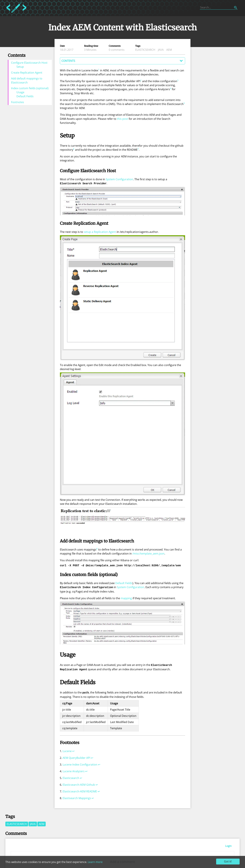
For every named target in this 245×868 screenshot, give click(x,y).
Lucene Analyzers (74, 770)
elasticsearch (145, 50)
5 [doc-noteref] (184, 103)
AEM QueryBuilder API (76, 756)
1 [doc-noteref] (99, 70)
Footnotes (18, 102)
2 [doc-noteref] (141, 80)
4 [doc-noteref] (171, 88)
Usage (20, 92)
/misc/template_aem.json (148, 553)
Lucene (67, 749)
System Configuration (119, 179)
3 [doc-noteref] (178, 80)
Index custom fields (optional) (30, 88)
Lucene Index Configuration (80, 763)
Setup (20, 67)
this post (122, 119)
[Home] (16, 13)
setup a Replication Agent (100, 231)
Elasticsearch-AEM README (80, 790)
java (161, 50)
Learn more (95, 862)
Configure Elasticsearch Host (29, 63)
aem (169, 50)
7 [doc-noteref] (138, 149)
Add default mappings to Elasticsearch (27, 80)
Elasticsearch (71, 776)
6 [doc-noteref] (74, 149)
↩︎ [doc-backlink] (73, 749)
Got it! (228, 861)
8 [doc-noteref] (97, 548)
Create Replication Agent (27, 73)
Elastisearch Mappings (77, 796)
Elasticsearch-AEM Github (79, 783)
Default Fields (25, 96)
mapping (126, 598)
